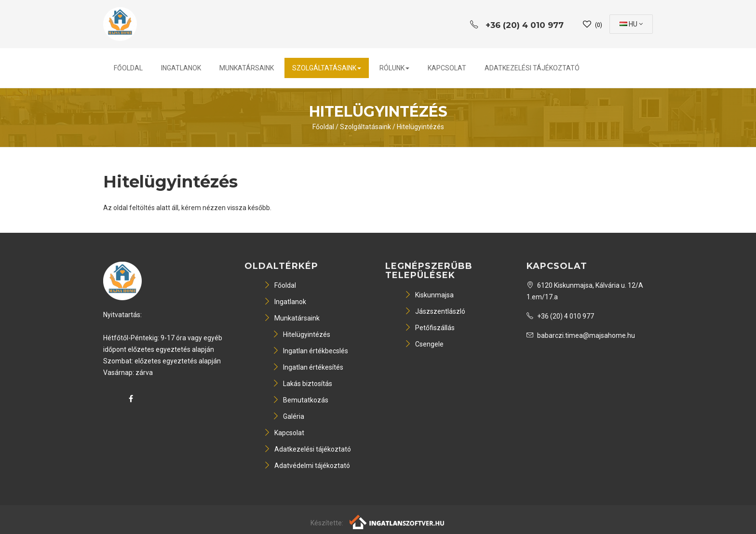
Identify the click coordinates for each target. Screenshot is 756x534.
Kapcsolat (447, 68)
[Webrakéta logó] (398, 521)
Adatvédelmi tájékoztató (307, 466)
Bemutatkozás (300, 400)
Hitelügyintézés (420, 127)
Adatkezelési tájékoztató (532, 68)
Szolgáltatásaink (327, 68)
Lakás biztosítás (302, 384)
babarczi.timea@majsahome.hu (581, 335)
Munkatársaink (247, 68)
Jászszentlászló (435, 311)
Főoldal (128, 68)
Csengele (424, 344)
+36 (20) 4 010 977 (560, 316)
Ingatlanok (181, 68)
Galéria (288, 416)
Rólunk (394, 68)
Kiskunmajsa (429, 295)
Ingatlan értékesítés (308, 367)
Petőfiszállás (430, 328)
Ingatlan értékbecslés (310, 351)
